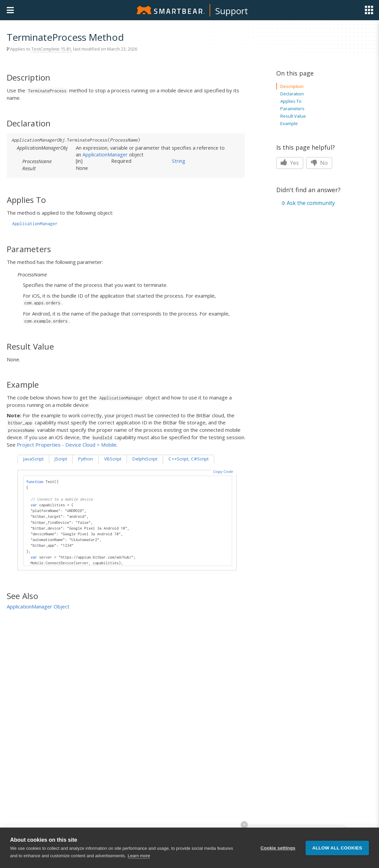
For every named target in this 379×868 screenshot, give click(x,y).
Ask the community (311, 203)
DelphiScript (145, 459)
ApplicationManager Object (38, 606)
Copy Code (223, 471)
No (319, 163)
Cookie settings (278, 848)
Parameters (292, 109)
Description (292, 86)
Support (232, 11)
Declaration (292, 94)
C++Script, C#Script (188, 459)
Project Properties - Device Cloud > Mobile (67, 445)
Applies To (291, 101)
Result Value (293, 116)
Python (86, 459)
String (179, 161)
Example (289, 123)
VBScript (113, 459)
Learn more (139, 856)
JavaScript (33, 459)
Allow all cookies (337, 848)
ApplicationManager (105, 154)
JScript (61, 459)
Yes (290, 163)
